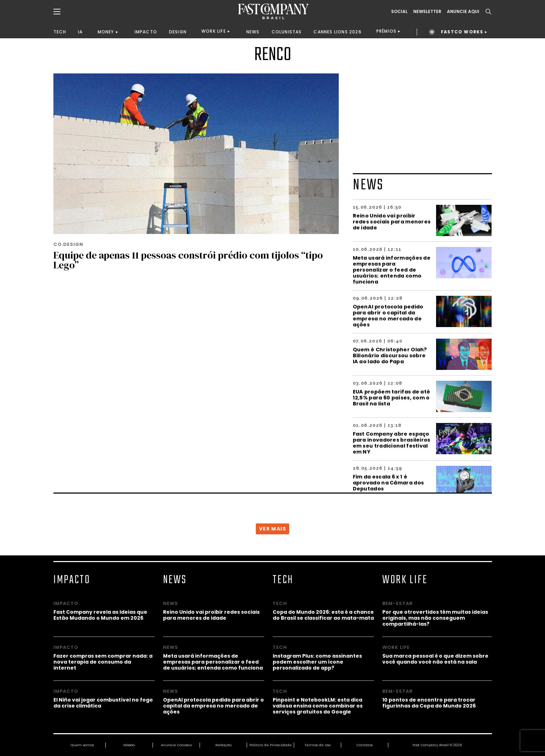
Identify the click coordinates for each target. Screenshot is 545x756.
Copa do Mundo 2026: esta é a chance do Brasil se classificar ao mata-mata (323, 615)
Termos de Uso (318, 745)
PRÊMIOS (386, 31)
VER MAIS (272, 529)
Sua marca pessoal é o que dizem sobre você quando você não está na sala (435, 659)
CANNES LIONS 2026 (337, 32)
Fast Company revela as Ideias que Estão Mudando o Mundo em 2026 (100, 615)
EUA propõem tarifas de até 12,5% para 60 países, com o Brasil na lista (392, 397)
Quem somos (82, 745)
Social (399, 12)
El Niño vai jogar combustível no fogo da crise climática (103, 703)
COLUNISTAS (287, 32)
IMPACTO (146, 32)
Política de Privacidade (271, 745)
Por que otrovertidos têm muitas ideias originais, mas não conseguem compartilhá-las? (435, 618)
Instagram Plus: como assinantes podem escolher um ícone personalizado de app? (317, 662)
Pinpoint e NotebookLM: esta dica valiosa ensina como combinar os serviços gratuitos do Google (318, 706)
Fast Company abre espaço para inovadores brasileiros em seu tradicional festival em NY (392, 443)
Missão (129, 745)
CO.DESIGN (68, 244)
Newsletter (427, 12)
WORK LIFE (214, 31)
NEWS (253, 32)
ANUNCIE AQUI (463, 12)
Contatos (365, 745)
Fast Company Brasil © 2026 (437, 745)
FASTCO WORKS (462, 32)
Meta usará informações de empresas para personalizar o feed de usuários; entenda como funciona (392, 270)
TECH (60, 32)
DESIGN (178, 32)
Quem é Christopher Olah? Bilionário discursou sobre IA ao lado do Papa (390, 355)
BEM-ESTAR (398, 603)
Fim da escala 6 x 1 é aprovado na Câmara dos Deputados (388, 483)
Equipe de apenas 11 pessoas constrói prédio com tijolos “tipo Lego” (188, 260)
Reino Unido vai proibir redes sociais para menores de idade (392, 221)
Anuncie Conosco (176, 745)
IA (80, 32)
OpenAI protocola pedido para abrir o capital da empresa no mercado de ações (388, 315)
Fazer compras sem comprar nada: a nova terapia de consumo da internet (103, 662)
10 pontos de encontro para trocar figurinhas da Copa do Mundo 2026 (429, 703)
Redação (223, 745)
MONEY (106, 32)
